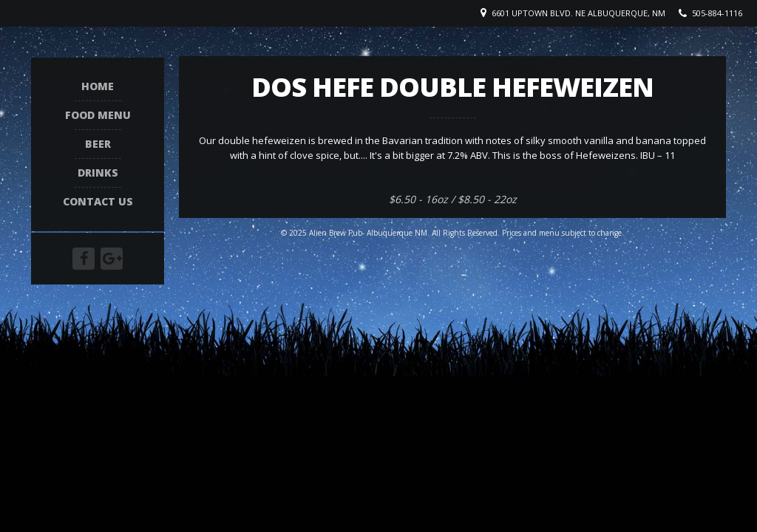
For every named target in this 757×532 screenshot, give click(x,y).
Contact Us (98, 202)
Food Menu (98, 116)
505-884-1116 (717, 13)
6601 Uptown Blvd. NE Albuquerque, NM (578, 13)
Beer (98, 144)
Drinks (98, 173)
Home (98, 87)
